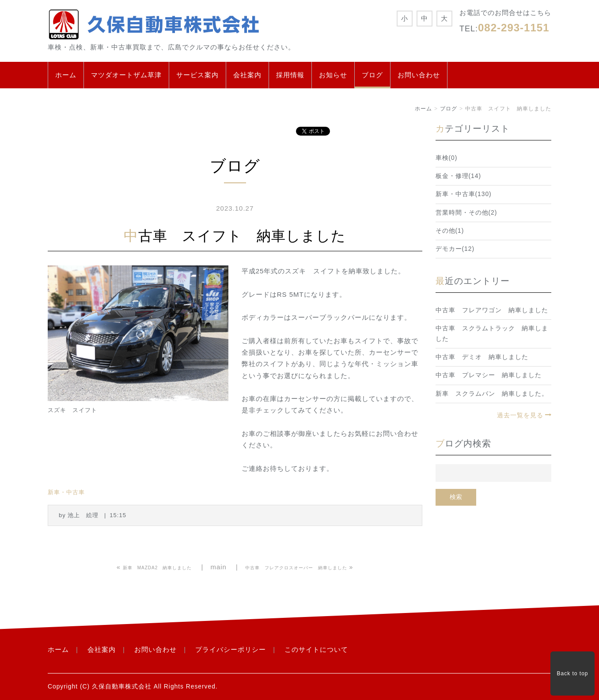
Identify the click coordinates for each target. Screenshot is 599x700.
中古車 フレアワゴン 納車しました (492, 310)
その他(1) (450, 231)
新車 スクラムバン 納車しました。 (492, 394)
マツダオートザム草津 (126, 75)
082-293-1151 (514, 28)
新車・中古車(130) (464, 194)
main (218, 567)
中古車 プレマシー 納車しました (489, 375)
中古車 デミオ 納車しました (482, 357)
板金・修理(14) (459, 176)
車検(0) (447, 158)
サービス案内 (197, 75)
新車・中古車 (66, 492)
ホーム (66, 75)
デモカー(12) (455, 249)
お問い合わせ (419, 75)
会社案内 (247, 75)
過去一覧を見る (520, 415)
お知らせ (333, 75)
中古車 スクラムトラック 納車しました (492, 334)
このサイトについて (316, 649)
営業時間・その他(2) (466, 213)
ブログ (372, 75)
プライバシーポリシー (231, 649)
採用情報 (290, 75)
